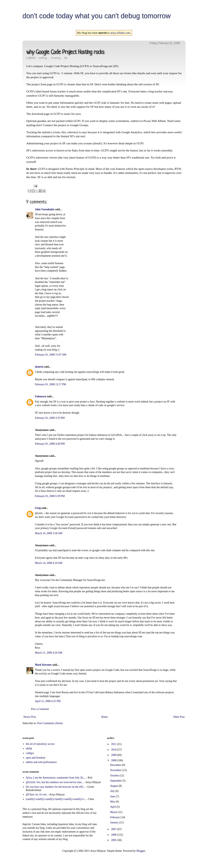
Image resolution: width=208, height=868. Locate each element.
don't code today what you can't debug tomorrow (97, 16)
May (113, 802)
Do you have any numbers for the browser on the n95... (56, 787)
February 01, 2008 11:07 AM (51, 355)
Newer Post (30, 717)
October (115, 776)
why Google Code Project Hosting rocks (65, 52)
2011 (114, 744)
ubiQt (29, 749)
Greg (38, 508)
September (116, 781)
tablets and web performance (41, 762)
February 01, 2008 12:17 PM (50, 384)
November (116, 770)
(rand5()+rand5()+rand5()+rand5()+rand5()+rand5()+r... (56, 799)
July (113, 791)
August (114, 786)
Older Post (179, 717)
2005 (114, 840)
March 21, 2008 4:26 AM (49, 653)
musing (56, 58)
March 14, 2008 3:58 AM (49, 533)
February (115, 817)
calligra (30, 753)
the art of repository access (40, 744)
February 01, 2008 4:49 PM (50, 444)
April (113, 807)
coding (43, 58)
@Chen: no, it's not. (37, 795)
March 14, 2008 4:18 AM (49, 563)
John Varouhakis (45, 209)
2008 (114, 760)
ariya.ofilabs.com (120, 33)
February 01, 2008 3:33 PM (50, 418)
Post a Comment (40, 709)
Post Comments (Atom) (50, 723)
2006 (114, 835)
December (116, 765)
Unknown (40, 396)
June (113, 796)
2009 (114, 755)
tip (66, 58)
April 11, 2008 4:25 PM (48, 701)
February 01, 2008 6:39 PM (50, 496)
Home (105, 717)
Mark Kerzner (43, 665)
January (115, 822)
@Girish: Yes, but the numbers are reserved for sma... (55, 782)
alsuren (39, 367)
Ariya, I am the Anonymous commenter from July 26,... (56, 778)
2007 (114, 829)
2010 (114, 750)
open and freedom (36, 758)
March (114, 812)
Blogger (141, 851)
